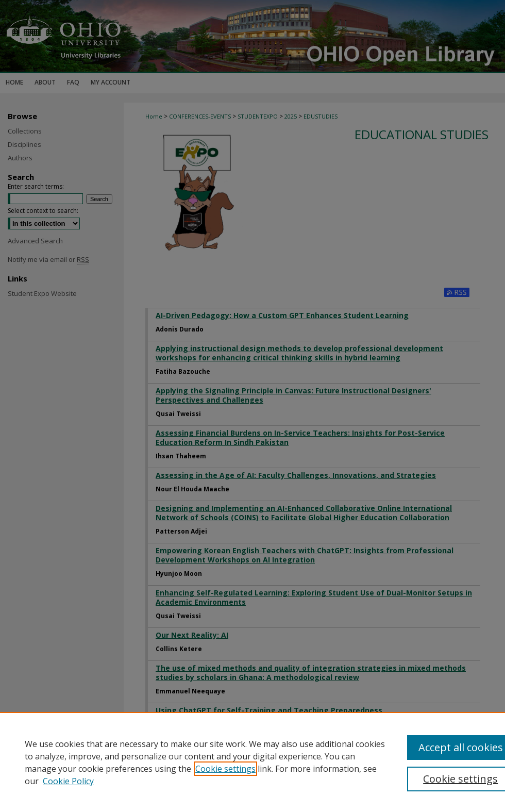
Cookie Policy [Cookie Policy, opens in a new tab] (68, 781)
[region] (252, 762)
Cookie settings (225, 769)
